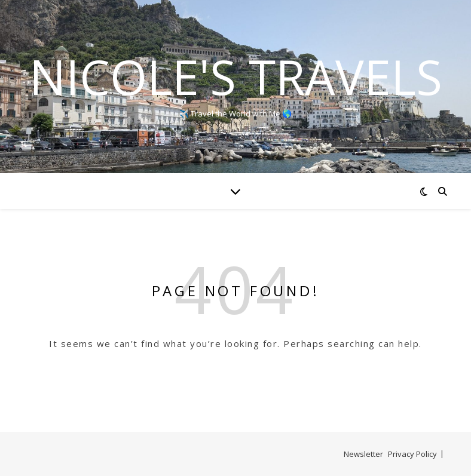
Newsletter (363, 454)
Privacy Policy (412, 454)
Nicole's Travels (236, 76)
